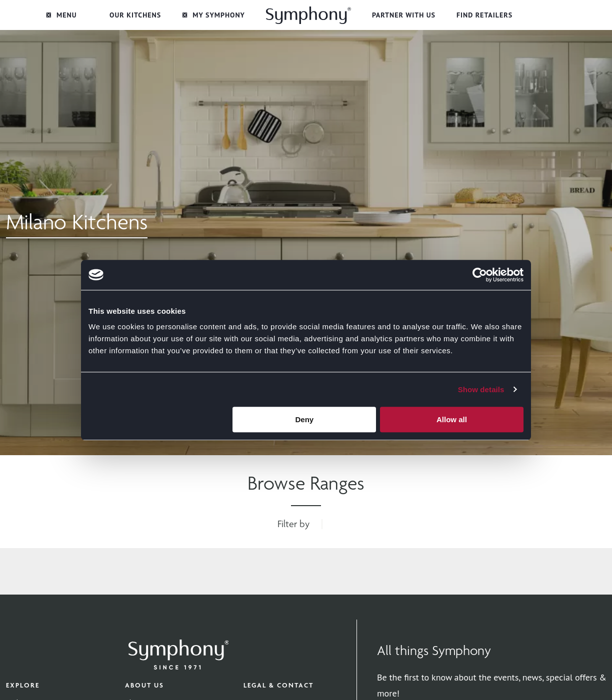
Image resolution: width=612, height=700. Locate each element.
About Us (144, 685)
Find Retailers (484, 15)
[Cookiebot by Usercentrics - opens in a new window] (480, 275)
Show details (481, 389)
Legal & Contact (278, 685)
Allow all (452, 419)
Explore (23, 685)
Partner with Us (404, 15)
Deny (305, 419)
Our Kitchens (135, 15)
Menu (61, 15)
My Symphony (213, 15)
